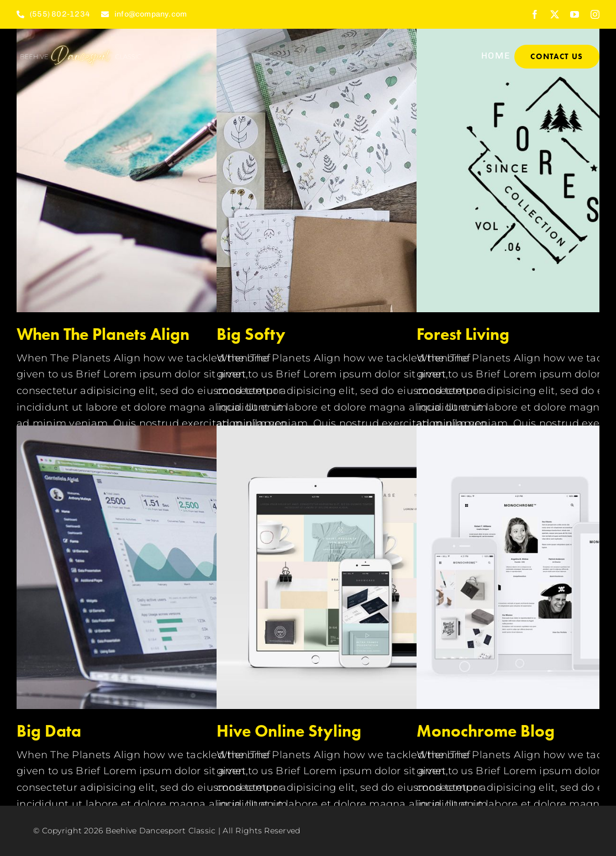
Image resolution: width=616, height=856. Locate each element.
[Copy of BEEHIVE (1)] (81, 44)
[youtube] (575, 14)
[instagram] (595, 14)
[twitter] (555, 14)
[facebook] (535, 14)
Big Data (49, 731)
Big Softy (251, 334)
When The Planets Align (103, 334)
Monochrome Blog (486, 731)
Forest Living (463, 334)
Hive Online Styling (289, 731)
